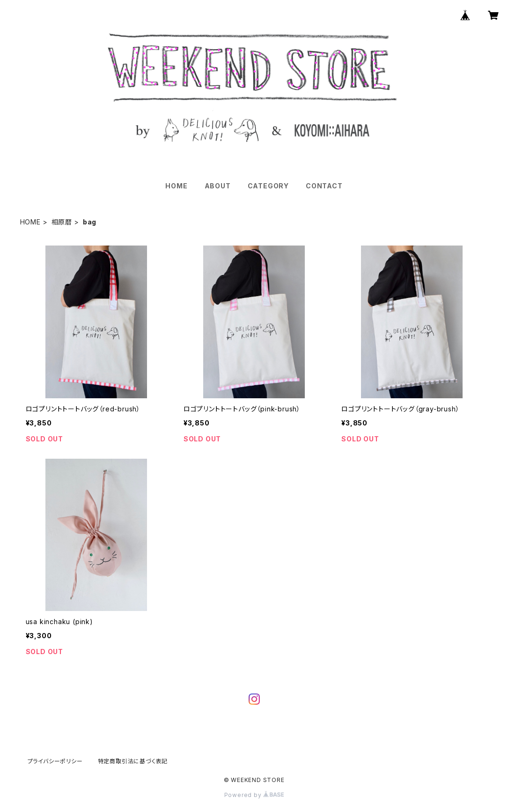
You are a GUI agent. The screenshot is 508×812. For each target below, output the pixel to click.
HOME (176, 186)
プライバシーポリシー (55, 761)
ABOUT (218, 186)
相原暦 (62, 222)
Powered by (254, 795)
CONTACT (324, 186)
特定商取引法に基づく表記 (133, 761)
